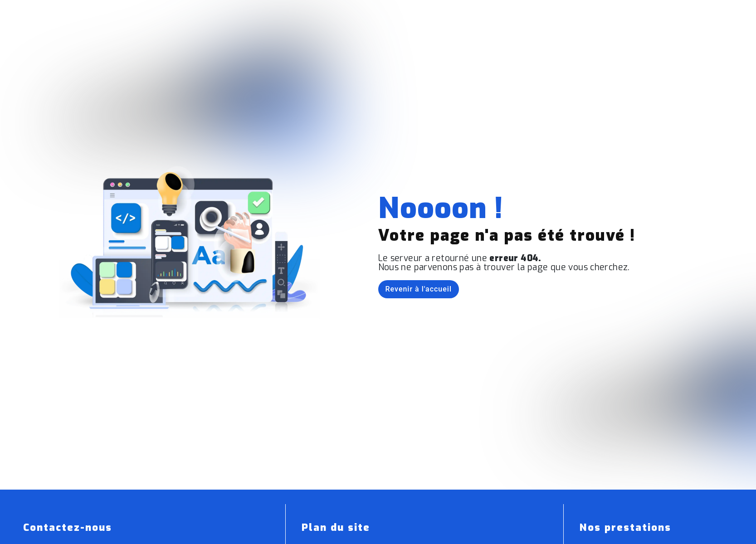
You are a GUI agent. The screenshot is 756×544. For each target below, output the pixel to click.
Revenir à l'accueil (419, 289)
